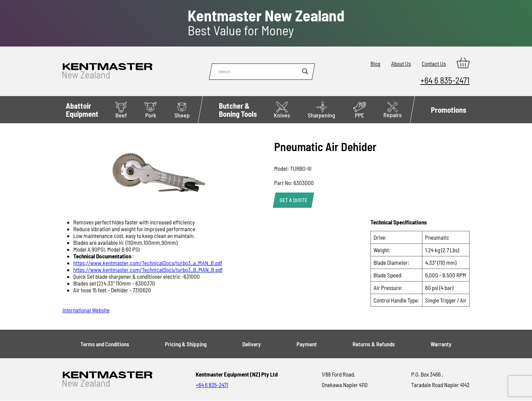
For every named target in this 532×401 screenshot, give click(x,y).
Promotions (449, 110)
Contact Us (434, 63)
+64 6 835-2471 (445, 80)
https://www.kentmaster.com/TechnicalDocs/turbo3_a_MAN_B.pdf (148, 263)
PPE (359, 110)
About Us (401, 63)
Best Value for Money (266, 23)
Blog (375, 63)
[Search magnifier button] (305, 71)
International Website (86, 310)
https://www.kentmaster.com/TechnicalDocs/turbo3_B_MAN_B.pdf (148, 270)
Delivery (252, 344)
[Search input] (259, 71)
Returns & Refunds (374, 344)
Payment (307, 344)
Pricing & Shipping (186, 344)
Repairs (393, 110)
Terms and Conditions (105, 344)
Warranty (441, 344)
